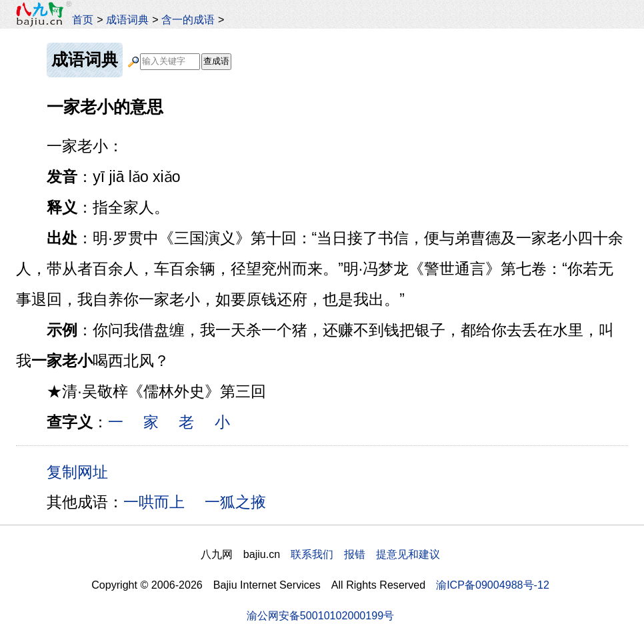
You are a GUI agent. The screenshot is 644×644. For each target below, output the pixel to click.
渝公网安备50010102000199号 (320, 615)
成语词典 (127, 19)
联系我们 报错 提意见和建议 (365, 554)
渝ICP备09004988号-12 (493, 585)
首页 (83, 19)
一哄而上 (154, 502)
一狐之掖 (235, 502)
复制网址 (82, 471)
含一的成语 (188, 19)
